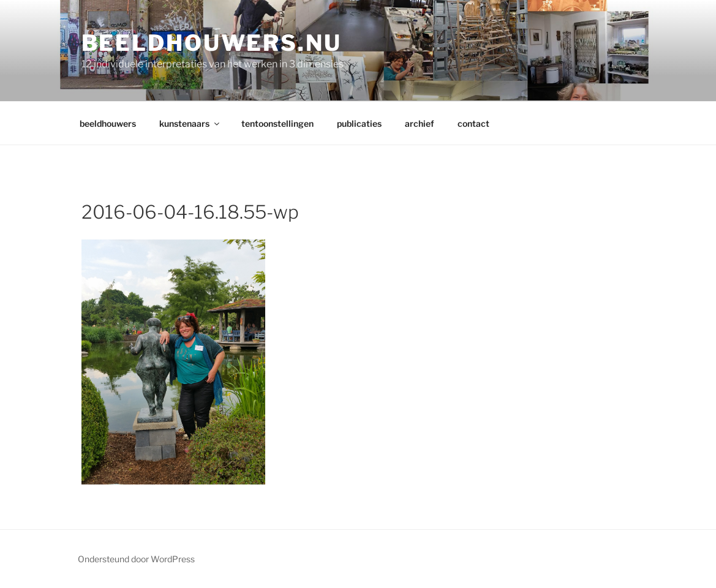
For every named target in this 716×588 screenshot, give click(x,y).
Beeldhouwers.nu (212, 43)
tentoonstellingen (277, 123)
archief (420, 123)
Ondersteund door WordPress (136, 559)
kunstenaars (190, 123)
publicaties (359, 123)
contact (473, 123)
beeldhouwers (108, 123)
